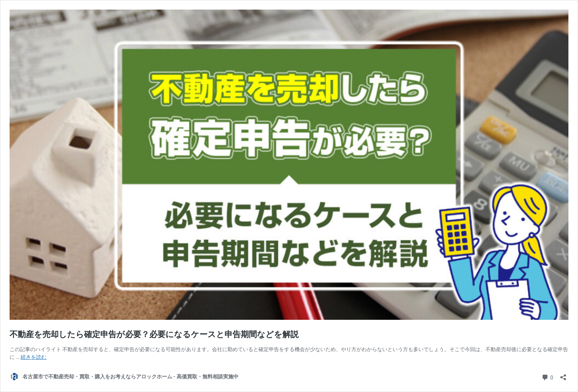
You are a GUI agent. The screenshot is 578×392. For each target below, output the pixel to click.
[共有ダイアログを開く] (563, 375)
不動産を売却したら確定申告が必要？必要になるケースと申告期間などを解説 (154, 334)
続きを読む (34, 357)
